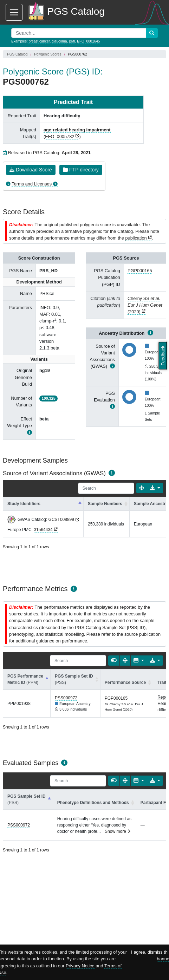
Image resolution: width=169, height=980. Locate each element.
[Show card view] (114, 661)
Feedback (163, 355)
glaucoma (59, 41)
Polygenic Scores (48, 54)
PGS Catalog (17, 54)
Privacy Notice (80, 966)
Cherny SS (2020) (145, 305)
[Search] (106, 488)
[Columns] (139, 661)
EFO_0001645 (88, 41)
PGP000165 (140, 271)
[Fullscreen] (142, 488)
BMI (72, 41)
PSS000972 (66, 698)
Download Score (31, 170)
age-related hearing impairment (77, 130)
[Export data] (155, 488)
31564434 (43, 530)
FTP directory (81, 170)
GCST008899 (61, 520)
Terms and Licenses (32, 184)
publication (136, 238)
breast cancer (39, 41)
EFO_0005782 (60, 136)
